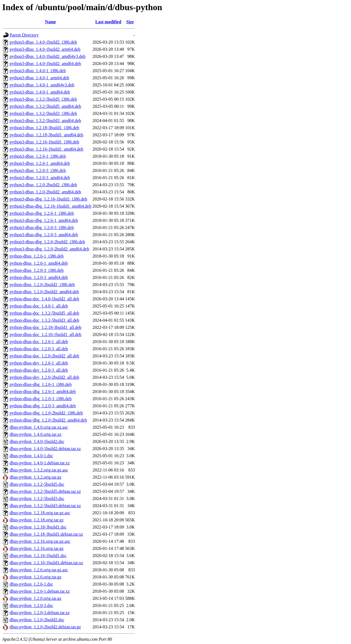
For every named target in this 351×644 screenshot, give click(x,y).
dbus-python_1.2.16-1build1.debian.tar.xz (46, 563)
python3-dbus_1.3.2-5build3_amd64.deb (45, 121)
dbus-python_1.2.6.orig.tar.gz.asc (39, 570)
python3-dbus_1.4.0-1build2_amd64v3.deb (48, 56)
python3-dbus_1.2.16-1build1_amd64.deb (46, 149)
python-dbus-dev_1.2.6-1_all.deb (39, 363)
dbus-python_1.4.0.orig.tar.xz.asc (39, 427)
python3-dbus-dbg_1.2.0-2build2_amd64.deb (49, 249)
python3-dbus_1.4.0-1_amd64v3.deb (42, 85)
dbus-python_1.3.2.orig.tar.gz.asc (39, 470)
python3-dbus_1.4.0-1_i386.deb (38, 71)
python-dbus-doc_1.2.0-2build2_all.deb (44, 356)
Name (50, 22)
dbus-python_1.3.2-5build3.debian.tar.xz (45, 506)
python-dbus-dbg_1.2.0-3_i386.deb (41, 399)
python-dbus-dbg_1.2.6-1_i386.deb (41, 384)
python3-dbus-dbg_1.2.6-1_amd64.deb (44, 220)
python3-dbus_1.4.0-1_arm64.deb (39, 78)
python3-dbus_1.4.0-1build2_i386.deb (43, 42)
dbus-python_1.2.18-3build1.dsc (38, 527)
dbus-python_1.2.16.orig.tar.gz (37, 548)
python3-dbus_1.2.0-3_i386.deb (38, 170)
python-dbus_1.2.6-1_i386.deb (37, 256)
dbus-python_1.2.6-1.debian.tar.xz (40, 591)
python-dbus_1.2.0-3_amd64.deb (39, 277)
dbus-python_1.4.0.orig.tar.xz (36, 434)
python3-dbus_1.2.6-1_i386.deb (38, 156)
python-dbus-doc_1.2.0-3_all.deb (39, 349)
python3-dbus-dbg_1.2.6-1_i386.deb (42, 213)
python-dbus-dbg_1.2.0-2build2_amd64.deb (48, 420)
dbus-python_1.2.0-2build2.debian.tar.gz (45, 627)
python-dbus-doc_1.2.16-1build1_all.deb (46, 334)
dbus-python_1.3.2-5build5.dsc (37, 484)
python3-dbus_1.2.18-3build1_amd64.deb (46, 135)
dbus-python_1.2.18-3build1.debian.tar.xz (46, 534)
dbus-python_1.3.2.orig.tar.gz (36, 477)
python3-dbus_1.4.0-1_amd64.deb (40, 92)
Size (130, 22)
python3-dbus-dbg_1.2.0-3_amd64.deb (44, 235)
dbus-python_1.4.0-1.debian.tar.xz (40, 463)
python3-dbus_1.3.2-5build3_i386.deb (43, 113)
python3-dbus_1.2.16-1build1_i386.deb (44, 142)
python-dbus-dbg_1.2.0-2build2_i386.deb (46, 413)
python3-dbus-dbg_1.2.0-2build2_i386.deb (47, 242)
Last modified (108, 22)
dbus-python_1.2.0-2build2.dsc (37, 620)
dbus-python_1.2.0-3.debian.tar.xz (40, 613)
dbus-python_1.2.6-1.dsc (31, 584)
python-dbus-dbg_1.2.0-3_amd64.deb (43, 406)
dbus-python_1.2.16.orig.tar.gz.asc (40, 541)
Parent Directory (24, 35)
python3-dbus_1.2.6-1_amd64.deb (40, 163)
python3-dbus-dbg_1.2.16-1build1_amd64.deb (50, 206)
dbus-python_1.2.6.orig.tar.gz (36, 577)
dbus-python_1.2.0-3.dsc (31, 605)
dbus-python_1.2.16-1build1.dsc (38, 556)
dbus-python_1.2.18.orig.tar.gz (37, 520)
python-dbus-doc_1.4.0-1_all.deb (39, 306)
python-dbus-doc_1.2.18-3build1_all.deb (46, 327)
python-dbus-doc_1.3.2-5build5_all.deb (44, 313)
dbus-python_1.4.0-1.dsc (31, 456)
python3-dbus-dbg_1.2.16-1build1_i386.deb (48, 199)
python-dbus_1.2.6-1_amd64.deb (39, 263)
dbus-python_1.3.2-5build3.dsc (37, 498)
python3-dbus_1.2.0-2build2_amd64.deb (45, 192)
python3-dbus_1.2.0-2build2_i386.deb (43, 185)
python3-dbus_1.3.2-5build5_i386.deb (43, 99)
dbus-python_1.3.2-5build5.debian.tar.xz (45, 491)
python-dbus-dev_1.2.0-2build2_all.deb (44, 377)
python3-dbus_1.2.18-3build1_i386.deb (44, 128)
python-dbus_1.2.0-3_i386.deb (37, 270)
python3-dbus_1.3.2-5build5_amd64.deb (45, 106)
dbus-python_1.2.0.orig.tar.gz (36, 598)
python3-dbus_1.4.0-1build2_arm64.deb (45, 49)
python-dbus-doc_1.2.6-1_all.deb (39, 342)
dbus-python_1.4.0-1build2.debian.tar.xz (45, 449)
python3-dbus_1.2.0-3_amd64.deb (40, 178)
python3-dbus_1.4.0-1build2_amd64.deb (45, 63)
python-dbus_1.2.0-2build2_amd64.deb (44, 292)
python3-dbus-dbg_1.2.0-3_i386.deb (42, 228)
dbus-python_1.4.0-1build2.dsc (37, 441)
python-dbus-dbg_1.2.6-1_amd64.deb (43, 392)
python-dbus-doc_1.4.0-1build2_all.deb (44, 299)
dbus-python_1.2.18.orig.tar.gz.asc (40, 513)
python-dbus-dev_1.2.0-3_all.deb (39, 370)
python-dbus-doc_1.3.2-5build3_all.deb (44, 320)
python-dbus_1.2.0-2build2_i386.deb (42, 285)
